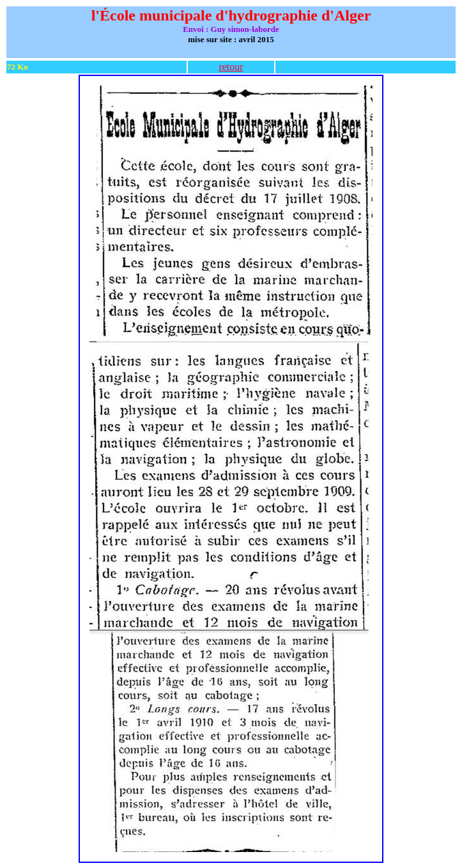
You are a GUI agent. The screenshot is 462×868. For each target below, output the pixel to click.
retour (231, 67)
